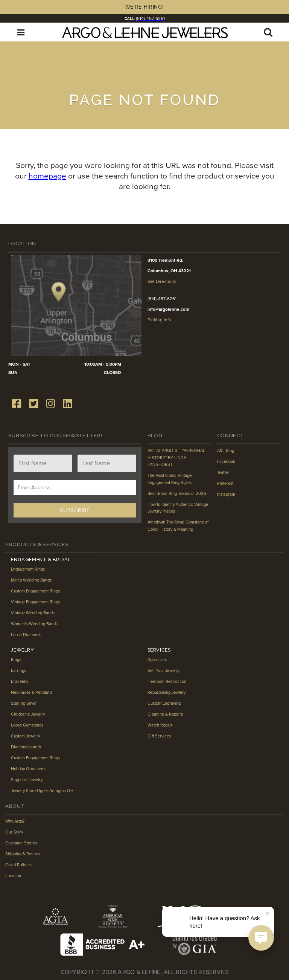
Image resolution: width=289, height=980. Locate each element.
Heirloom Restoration (167, 681)
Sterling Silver (24, 703)
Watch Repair (160, 725)
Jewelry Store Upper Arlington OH (43, 790)
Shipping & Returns (23, 853)
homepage (46, 176)
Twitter (223, 472)
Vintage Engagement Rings (37, 601)
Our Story (14, 832)
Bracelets (20, 681)
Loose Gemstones (28, 725)
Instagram (227, 494)
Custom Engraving (165, 703)
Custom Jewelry (26, 736)
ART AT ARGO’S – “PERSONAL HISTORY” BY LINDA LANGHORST (178, 457)
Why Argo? (16, 821)
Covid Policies (18, 864)
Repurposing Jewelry (167, 692)
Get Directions (162, 281)
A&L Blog (226, 450)
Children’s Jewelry (28, 714)
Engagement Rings (29, 569)
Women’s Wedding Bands (35, 623)
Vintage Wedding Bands (33, 612)
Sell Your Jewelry (164, 670)
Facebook (226, 461)
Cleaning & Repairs (166, 714)
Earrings (19, 670)
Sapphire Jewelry (27, 779)
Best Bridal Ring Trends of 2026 (177, 493)
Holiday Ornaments (29, 768)
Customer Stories (21, 843)
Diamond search (26, 746)
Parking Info (159, 319)
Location (13, 875)
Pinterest (225, 483)
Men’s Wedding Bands (32, 580)
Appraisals (157, 659)
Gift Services (159, 736)
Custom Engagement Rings (37, 591)
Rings (16, 659)
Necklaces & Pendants (32, 692)
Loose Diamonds (27, 634)
